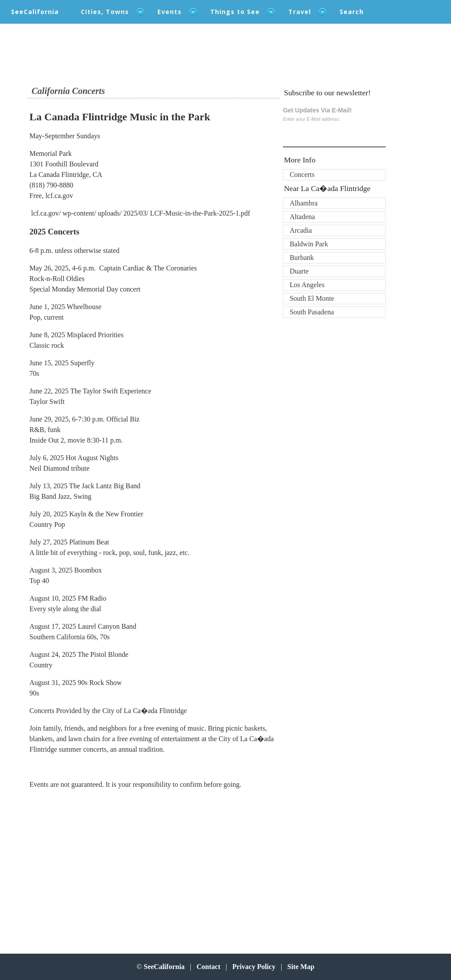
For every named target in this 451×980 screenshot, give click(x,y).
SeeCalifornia (35, 12)
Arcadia (301, 230)
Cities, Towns (105, 12)
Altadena (302, 217)
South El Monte (312, 298)
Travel (300, 12)
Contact (208, 967)
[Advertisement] (87, 867)
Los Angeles (307, 285)
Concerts (302, 175)
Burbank (302, 258)
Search (352, 12)
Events (170, 12)
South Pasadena (312, 312)
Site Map (301, 967)
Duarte (299, 271)
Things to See (235, 12)
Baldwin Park (309, 244)
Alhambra (304, 203)
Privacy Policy (254, 967)
